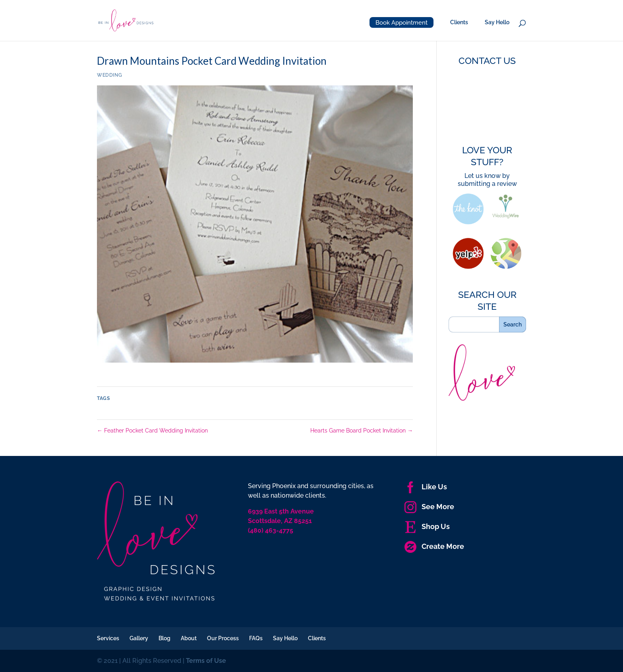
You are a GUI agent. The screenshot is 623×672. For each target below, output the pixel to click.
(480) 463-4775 (271, 530)
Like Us (426, 487)
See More (429, 507)
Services (108, 638)
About (189, 638)
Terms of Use (206, 661)
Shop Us (427, 526)
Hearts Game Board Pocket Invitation (362, 431)
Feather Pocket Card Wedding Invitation (152, 431)
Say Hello (497, 22)
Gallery (139, 638)
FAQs (256, 638)
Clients (459, 22)
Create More (434, 546)
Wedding (109, 75)
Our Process (223, 638)
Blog (164, 638)
